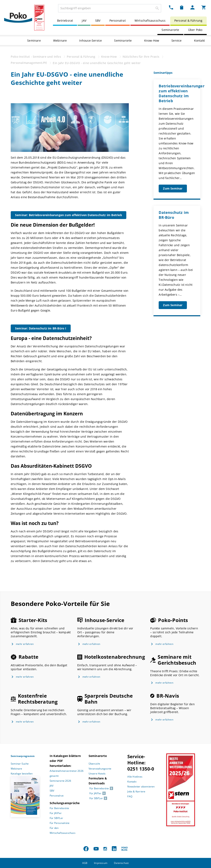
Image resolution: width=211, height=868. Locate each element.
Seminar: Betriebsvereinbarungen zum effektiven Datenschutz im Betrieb (69, 215)
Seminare (34, 40)
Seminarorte (170, 30)
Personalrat (118, 20)
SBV (98, 20)
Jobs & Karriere (136, 791)
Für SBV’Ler (56, 818)
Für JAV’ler (56, 813)
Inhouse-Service (90, 40)
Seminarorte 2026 (60, 781)
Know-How (152, 40)
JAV (84, 20)
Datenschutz (121, 863)
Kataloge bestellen (22, 774)
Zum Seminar (173, 188)
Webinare (60, 40)
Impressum (101, 863)
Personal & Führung (188, 20)
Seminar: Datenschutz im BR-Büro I (41, 328)
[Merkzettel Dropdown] (182, 7)
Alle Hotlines (135, 777)
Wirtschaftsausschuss (150, 20)
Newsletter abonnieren (141, 787)
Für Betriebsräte (59, 808)
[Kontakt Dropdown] (171, 7)
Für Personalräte (60, 823)
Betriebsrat (65, 20)
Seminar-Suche (20, 764)
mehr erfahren (25, 644)
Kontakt (199, 40)
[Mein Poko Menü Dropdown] (192, 7)
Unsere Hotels (97, 774)
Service (176, 40)
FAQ (130, 796)
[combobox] (110, 8)
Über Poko (195, 30)
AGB (85, 863)
